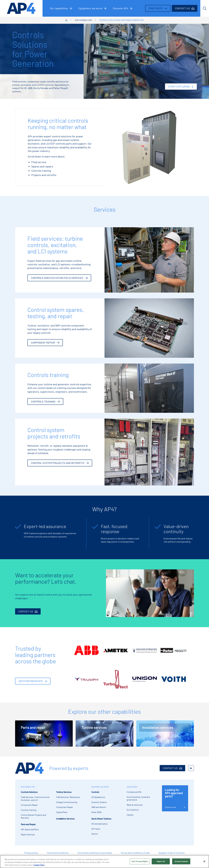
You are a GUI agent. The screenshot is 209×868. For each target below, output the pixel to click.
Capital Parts (62, 812)
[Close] (204, 861)
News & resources (135, 805)
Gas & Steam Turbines (101, 819)
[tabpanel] (49, 534)
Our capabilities (83, 20)
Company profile (134, 792)
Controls (95, 792)
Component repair (45, 343)
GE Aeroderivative (99, 824)
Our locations (133, 810)
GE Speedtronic (98, 797)
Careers (130, 815)
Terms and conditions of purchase (95, 853)
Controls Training (29, 810)
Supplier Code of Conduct (172, 853)
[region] (105, 862)
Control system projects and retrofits (60, 463)
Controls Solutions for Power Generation (121, 20)
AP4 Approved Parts (30, 829)
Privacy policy (31, 853)
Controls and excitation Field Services (59, 278)
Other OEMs (97, 812)
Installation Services (65, 819)
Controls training (45, 401)
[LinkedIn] (191, 768)
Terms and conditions (58, 853)
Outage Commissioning (67, 802)
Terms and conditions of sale (135, 853)
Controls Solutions (29, 792)
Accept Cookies (181, 861)
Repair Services (28, 834)
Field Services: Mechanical (68, 797)
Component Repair (29, 805)
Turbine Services (64, 792)
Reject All (161, 861)
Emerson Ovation (99, 802)
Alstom (95, 834)
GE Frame (96, 829)
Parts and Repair (28, 824)
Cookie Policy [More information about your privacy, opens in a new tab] (39, 865)
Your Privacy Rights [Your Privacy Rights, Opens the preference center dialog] (140, 861)
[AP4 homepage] (21, 8)
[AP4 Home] (29, 768)
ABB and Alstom (99, 807)
